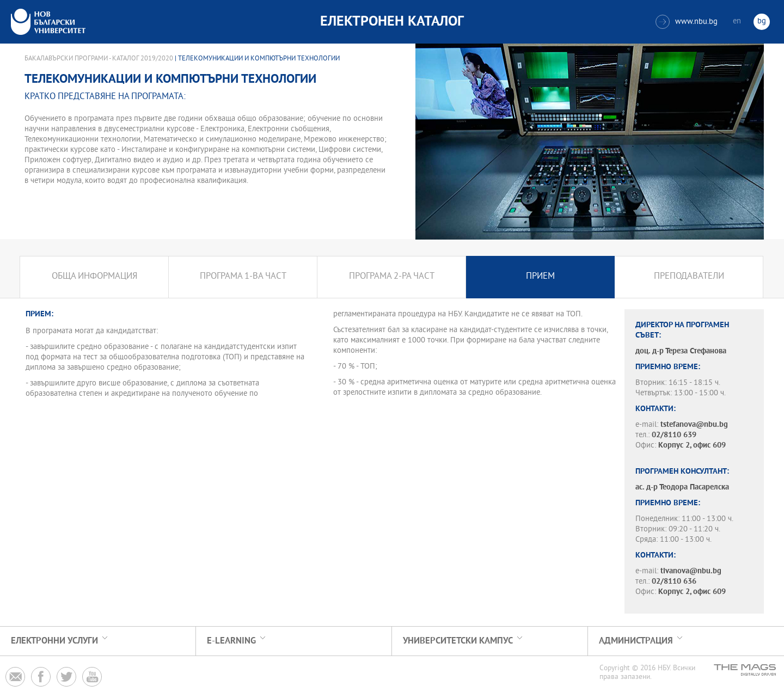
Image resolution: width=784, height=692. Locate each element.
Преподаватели (689, 277)
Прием (540, 277)
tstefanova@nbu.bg (694, 425)
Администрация (636, 641)
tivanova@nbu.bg (691, 571)
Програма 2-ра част (392, 277)
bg (762, 22)
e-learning (231, 641)
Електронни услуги (54, 641)
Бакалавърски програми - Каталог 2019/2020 (99, 59)
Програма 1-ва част (243, 277)
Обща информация (94, 277)
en (737, 22)
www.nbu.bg (687, 22)
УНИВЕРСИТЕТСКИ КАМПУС (458, 641)
